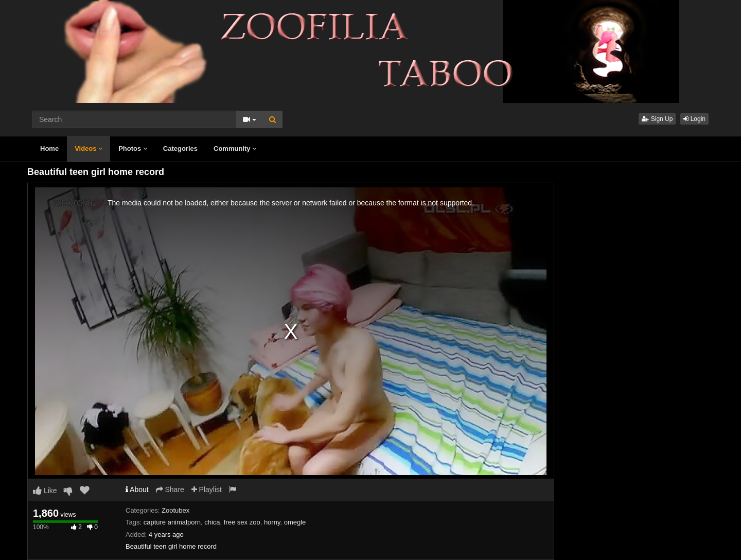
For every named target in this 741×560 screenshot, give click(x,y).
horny (272, 522)
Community (235, 148)
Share (170, 489)
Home (49, 148)
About (137, 489)
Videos (89, 148)
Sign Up (657, 119)
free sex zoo (242, 522)
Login (694, 119)
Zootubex (175, 510)
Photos (133, 148)
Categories (180, 148)
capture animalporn (172, 522)
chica (212, 522)
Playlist (207, 489)
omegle (295, 522)
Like (45, 491)
